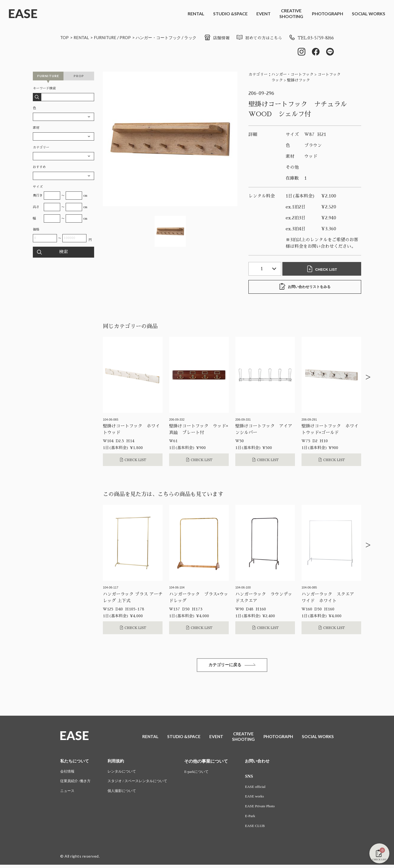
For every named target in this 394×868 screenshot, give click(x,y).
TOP (65, 37)
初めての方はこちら (254, 38)
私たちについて (76, 763)
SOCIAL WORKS (369, 14)
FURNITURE (108, 37)
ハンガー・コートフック (165, 37)
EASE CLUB (262, 829)
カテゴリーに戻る (232, 666)
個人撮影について (125, 793)
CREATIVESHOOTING (291, 13)
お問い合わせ (265, 763)
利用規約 (118, 763)
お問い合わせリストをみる (305, 287)
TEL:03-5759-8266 (309, 38)
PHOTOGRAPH (328, 14)
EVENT (263, 14)
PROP (130, 37)
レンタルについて (125, 773)
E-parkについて (204, 773)
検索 (63, 253)
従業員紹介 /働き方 (76, 783)
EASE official (263, 789)
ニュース (68, 793)
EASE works (262, 799)
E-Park (257, 819)
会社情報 (68, 773)
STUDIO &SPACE (230, 14)
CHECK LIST (323, 269)
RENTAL (196, 14)
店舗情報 (210, 38)
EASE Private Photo (267, 809)
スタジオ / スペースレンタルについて (142, 783)
